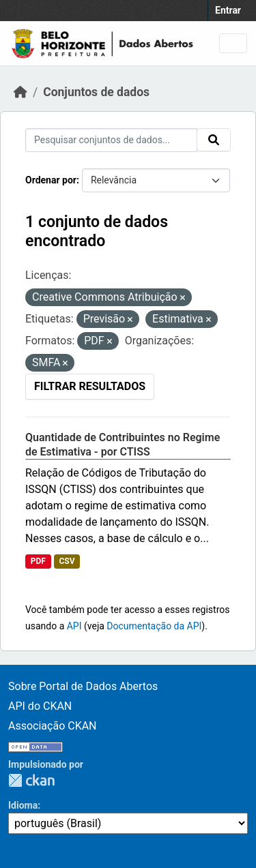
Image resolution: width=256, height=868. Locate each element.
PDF (38, 561)
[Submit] (214, 140)
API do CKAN (40, 706)
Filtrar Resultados (90, 386)
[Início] (20, 92)
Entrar (228, 10)
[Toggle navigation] (233, 43)
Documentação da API (154, 626)
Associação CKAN (53, 726)
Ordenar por (51, 180)
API (74, 626)
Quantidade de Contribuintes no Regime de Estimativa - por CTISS (123, 445)
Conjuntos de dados (96, 92)
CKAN (31, 780)
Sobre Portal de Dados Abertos (83, 686)
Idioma (23, 805)
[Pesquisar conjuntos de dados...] (111, 140)
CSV (67, 561)
